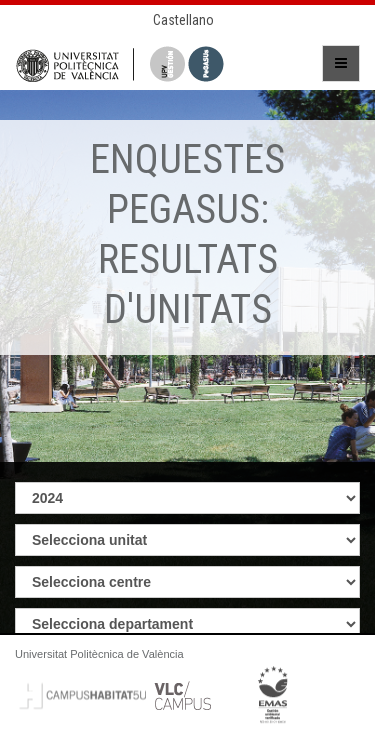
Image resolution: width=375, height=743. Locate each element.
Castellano (183, 20)
